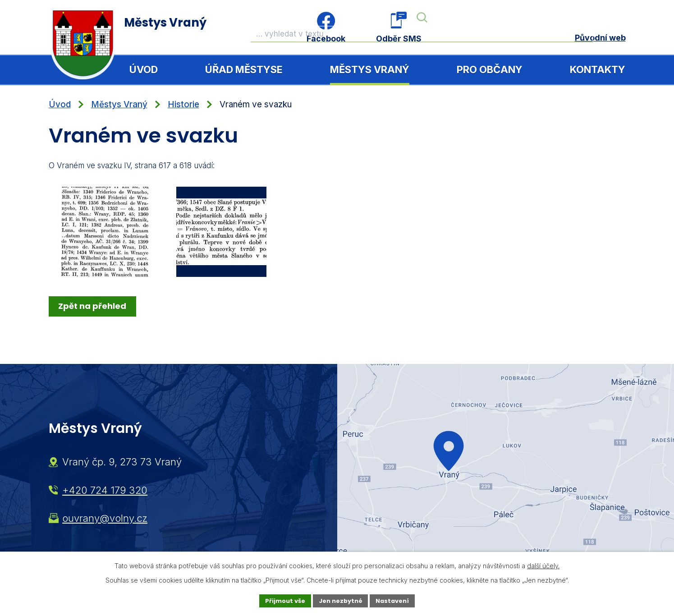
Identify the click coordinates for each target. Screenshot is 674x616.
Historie (183, 104)
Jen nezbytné (341, 600)
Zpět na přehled (94, 306)
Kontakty (598, 69)
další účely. (543, 565)
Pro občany (490, 69)
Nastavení (397, 600)
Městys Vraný (370, 69)
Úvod (144, 69)
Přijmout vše (281, 600)
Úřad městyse (244, 69)
